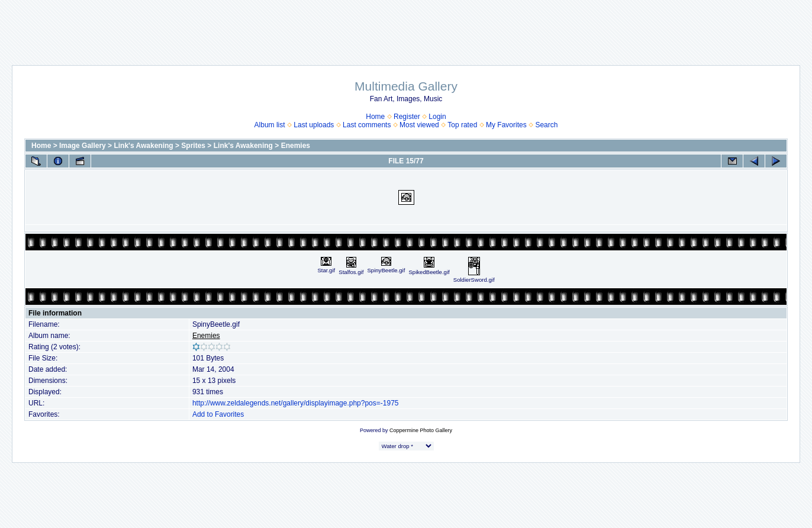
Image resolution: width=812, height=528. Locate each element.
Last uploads (314, 125)
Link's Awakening (143, 146)
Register (407, 117)
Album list (270, 125)
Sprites (193, 146)
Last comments (367, 125)
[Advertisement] (406, 27)
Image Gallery (83, 146)
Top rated (462, 125)
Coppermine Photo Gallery (421, 430)
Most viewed (419, 125)
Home (375, 117)
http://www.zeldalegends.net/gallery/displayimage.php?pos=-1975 (296, 403)
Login (437, 117)
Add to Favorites (218, 414)
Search (546, 125)
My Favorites (506, 125)
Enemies (296, 146)
